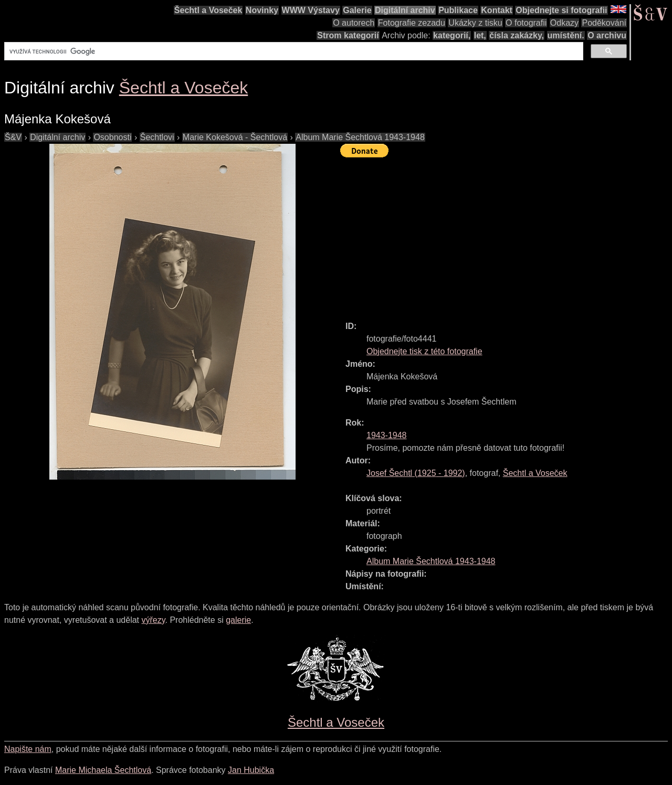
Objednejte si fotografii (561, 10)
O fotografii (526, 23)
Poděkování (604, 23)
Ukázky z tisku (475, 23)
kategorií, (452, 35)
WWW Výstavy (311, 10)
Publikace (458, 10)
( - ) (416, 473)
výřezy (153, 620)
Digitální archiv (405, 10)
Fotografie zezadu (412, 23)
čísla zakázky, (517, 35)
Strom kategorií (348, 35)
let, (480, 35)
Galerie (357, 10)
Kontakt (497, 10)
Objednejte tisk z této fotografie (424, 351)
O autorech (354, 23)
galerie (238, 620)
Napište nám (28, 749)
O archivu (607, 35)
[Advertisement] (506, 235)
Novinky (262, 10)
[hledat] (293, 51)
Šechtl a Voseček (208, 10)
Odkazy (564, 23)
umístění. (566, 35)
